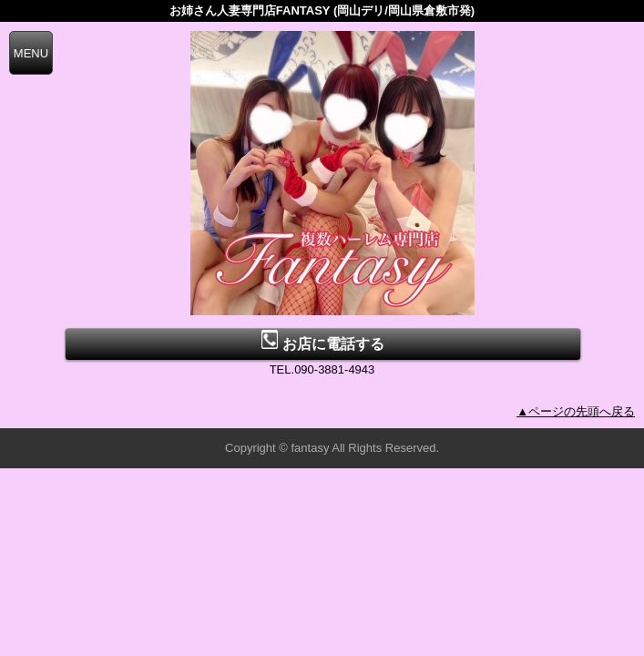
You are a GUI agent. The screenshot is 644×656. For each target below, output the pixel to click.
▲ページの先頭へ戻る (576, 411)
